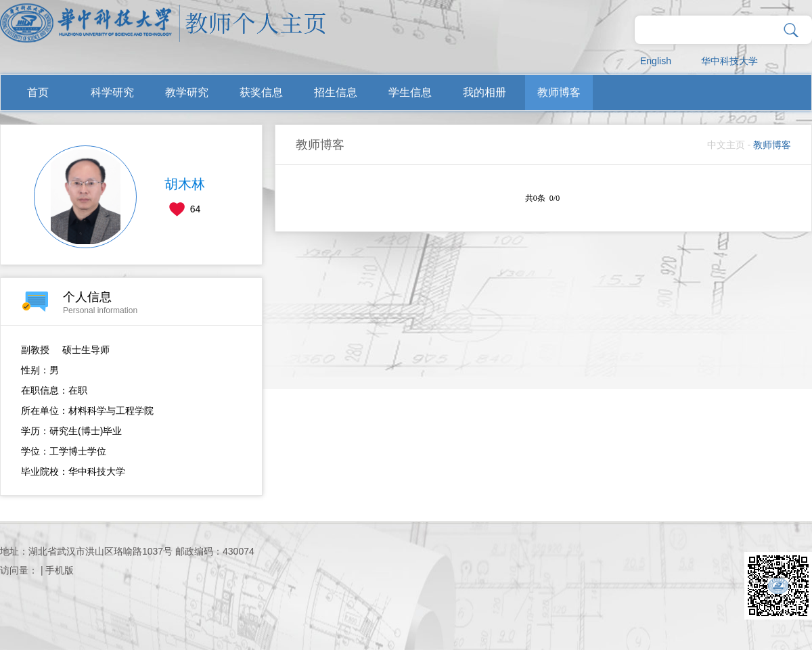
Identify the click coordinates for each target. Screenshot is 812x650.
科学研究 (112, 92)
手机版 (60, 570)
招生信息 (336, 92)
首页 (38, 92)
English (656, 61)
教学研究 (187, 92)
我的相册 (484, 92)
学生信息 (410, 92)
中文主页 (726, 145)
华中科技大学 (729, 61)
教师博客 (559, 92)
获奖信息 (261, 92)
